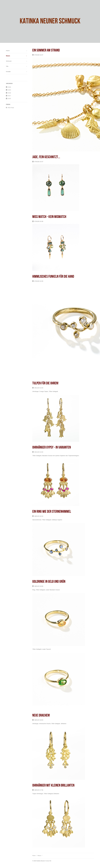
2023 (9, 90)
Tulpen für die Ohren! (45, 383)
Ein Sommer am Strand (46, 50)
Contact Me (48, 861)
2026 (9, 87)
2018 (9, 93)
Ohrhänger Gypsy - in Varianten (52, 447)
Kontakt (8, 72)
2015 (9, 99)
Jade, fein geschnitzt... (46, 157)
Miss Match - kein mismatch (49, 217)
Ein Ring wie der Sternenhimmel (52, 512)
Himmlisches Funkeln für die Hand (53, 277)
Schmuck (9, 61)
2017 (9, 96)
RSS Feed (11, 108)
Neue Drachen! (41, 715)
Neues (39, 856)
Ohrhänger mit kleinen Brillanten (53, 785)
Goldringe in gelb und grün (49, 582)
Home (34, 856)
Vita (7, 66)
